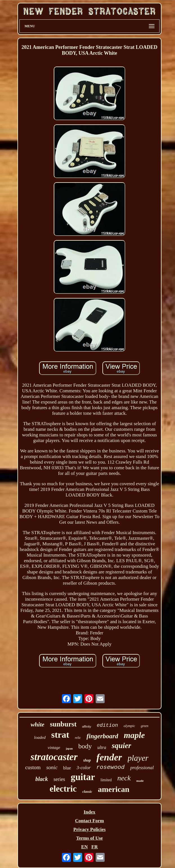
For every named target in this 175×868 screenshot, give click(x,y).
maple (134, 735)
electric (63, 789)
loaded (40, 737)
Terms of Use (90, 838)
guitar (83, 777)
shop (87, 760)
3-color (84, 768)
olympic (129, 726)
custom (33, 767)
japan (69, 749)
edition (107, 725)
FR (95, 847)
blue (67, 768)
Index (89, 812)
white (38, 724)
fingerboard (102, 736)
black (42, 779)
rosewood (110, 767)
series (59, 779)
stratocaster (54, 757)
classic (87, 791)
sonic (52, 767)
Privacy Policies (90, 829)
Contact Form (89, 821)
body (85, 746)
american (114, 789)
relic (78, 738)
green (144, 726)
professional (142, 768)
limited (106, 780)
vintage (54, 748)
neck (124, 778)
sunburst (63, 724)
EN (84, 847)
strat (60, 735)
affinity (87, 726)
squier (121, 746)
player (138, 758)
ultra (102, 747)
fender (109, 757)
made (140, 781)
